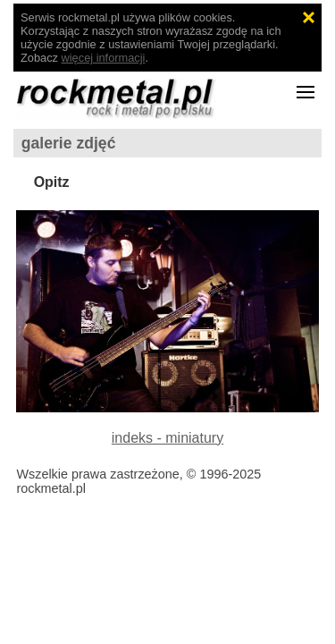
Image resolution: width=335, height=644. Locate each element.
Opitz (52, 182)
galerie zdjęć (69, 143)
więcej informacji (104, 58)
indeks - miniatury (167, 438)
